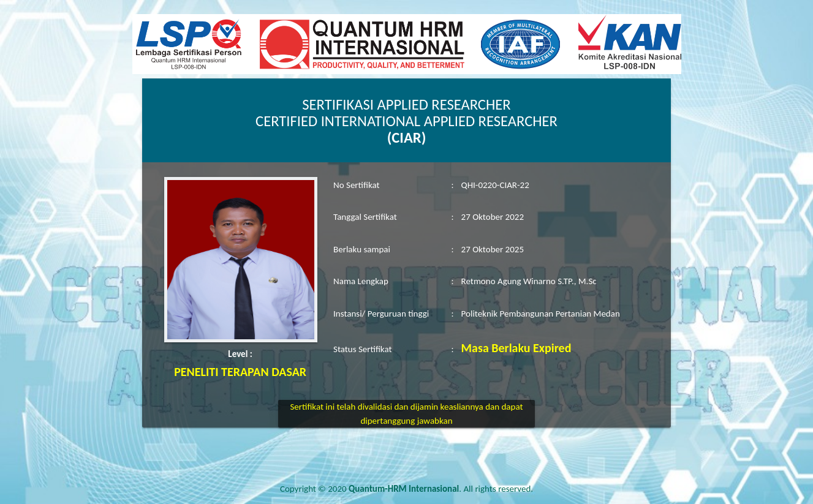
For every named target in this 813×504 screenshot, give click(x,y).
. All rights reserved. (441, 489)
